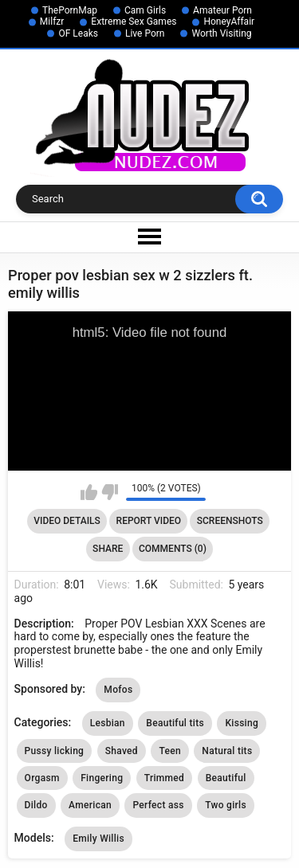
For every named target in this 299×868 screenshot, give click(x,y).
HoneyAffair (229, 22)
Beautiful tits (175, 723)
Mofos (118, 690)
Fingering (102, 778)
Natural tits (227, 751)
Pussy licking (55, 751)
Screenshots (230, 521)
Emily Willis (98, 839)
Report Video (149, 521)
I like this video (89, 492)
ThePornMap (70, 10)
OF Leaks (78, 33)
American (90, 805)
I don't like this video (110, 492)
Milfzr (52, 22)
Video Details (67, 521)
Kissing (242, 723)
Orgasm (42, 778)
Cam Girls (145, 10)
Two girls (226, 805)
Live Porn (145, 33)
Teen (170, 751)
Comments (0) (173, 549)
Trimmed (164, 778)
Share (108, 549)
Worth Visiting (221, 33)
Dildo (36, 805)
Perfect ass (158, 805)
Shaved (122, 751)
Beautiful (226, 778)
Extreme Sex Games (134, 22)
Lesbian (108, 723)
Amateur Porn (222, 10)
